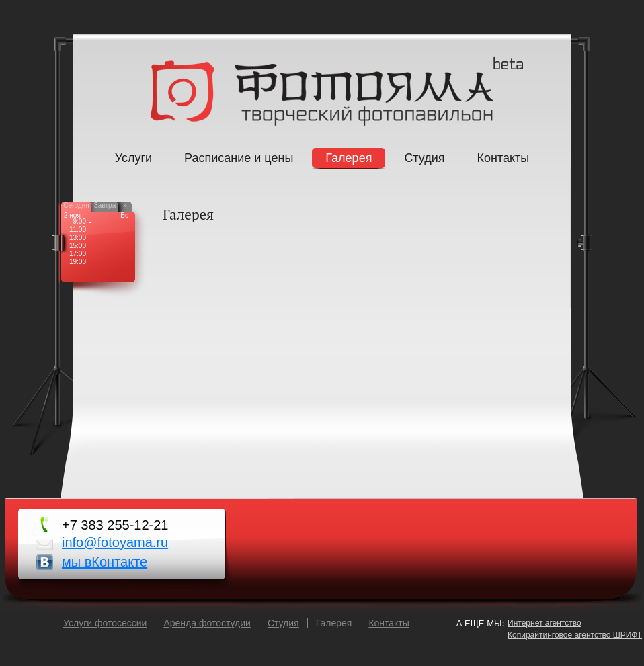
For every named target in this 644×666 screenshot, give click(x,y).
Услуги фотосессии (105, 623)
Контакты (389, 623)
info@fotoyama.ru (115, 542)
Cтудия (283, 623)
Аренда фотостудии (207, 623)
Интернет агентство (545, 623)
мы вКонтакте (105, 562)
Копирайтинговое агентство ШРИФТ (575, 635)
